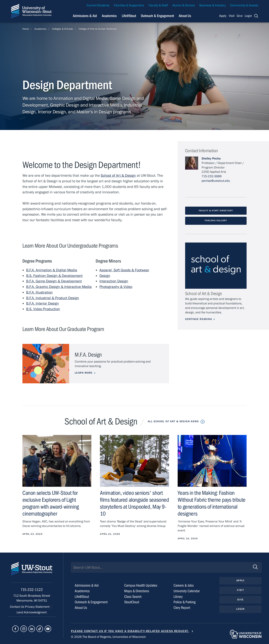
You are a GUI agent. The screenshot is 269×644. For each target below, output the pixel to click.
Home (26, 29)
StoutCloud (132, 602)
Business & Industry (212, 5)
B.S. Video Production (43, 309)
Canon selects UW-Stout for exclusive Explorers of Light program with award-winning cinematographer (51, 503)
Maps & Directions (137, 591)
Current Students (98, 5)
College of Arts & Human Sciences (98, 29)
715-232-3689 (212, 176)
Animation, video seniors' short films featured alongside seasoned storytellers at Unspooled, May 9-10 (134, 503)
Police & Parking (185, 602)
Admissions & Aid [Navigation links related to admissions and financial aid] (85, 16)
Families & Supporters (129, 5)
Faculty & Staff (158, 5)
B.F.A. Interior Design (42, 303)
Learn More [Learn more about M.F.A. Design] (84, 373)
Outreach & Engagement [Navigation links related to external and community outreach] (157, 16)
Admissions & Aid (87, 585)
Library (178, 597)
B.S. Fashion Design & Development (54, 276)
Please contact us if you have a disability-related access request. (130, 631)
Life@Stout (82, 597)
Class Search (133, 597)
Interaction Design (114, 281)
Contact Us (17, 607)
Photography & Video (116, 287)
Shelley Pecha (211, 159)
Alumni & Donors (184, 5)
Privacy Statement (38, 607)
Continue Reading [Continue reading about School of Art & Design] (199, 319)
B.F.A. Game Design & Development (54, 281)
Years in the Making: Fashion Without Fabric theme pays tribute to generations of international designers (212, 503)
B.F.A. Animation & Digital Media (52, 270)
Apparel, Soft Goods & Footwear (124, 270)
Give (240, 16)
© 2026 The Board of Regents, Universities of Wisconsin (108, 637)
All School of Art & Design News (173, 421)
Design (105, 276)
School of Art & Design (118, 175)
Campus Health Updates (141, 585)
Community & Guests (244, 5)
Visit (232, 16)
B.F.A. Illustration (39, 292)
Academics (40, 29)
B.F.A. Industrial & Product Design (53, 298)
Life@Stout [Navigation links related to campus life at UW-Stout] (129, 16)
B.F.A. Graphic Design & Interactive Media (59, 287)
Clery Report (182, 608)
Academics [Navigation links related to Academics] (109, 16)
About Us (185, 16)
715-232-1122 (32, 590)
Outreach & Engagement (91, 602)
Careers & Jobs (184, 585)
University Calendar (187, 591)
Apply (223, 16)
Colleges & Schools (62, 29)
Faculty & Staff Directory (216, 211)
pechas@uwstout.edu (216, 181)
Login (248, 16)
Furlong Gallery (216, 220)
